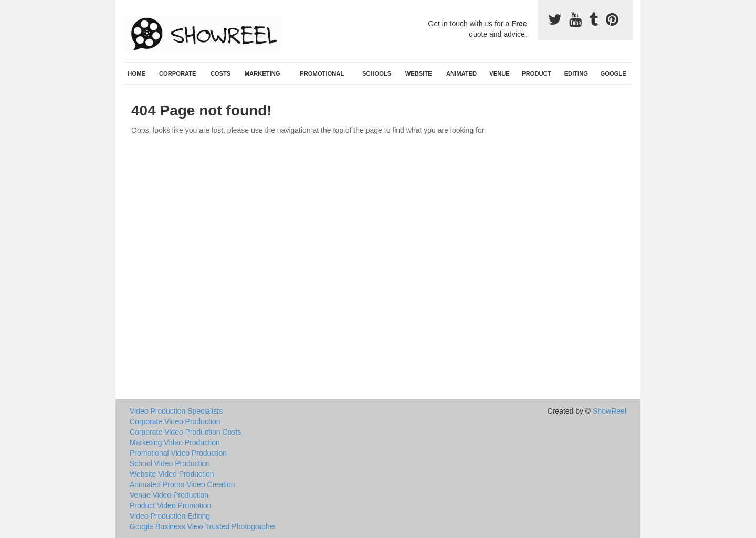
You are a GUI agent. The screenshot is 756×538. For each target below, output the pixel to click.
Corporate (178, 73)
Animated (461, 73)
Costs (221, 73)
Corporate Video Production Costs (185, 432)
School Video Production (170, 463)
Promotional (322, 73)
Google (613, 73)
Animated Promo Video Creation (182, 484)
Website (419, 73)
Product (536, 73)
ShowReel (610, 411)
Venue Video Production (169, 495)
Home (136, 73)
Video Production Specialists (176, 411)
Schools (377, 73)
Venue (500, 73)
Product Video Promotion (170, 505)
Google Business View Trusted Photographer (203, 526)
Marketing (262, 73)
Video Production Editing (170, 516)
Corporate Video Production (175, 421)
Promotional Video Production (178, 453)
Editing (576, 73)
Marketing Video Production (175, 442)
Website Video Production (172, 474)
